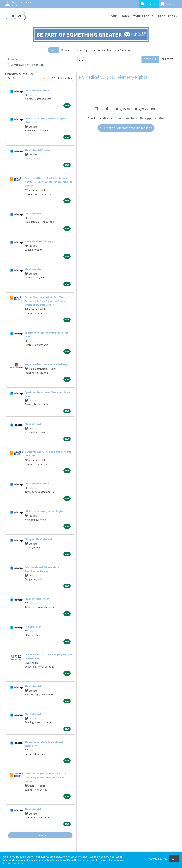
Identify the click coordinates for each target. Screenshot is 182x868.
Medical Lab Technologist (40, 241)
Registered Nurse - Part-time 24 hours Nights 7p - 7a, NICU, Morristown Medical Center (48, 182)
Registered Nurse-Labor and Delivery (46, 364)
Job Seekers (149, 4)
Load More (40, 835)
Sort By (12, 78)
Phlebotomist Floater (37, 150)
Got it (174, 859)
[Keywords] (40, 59)
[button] (167, 59)
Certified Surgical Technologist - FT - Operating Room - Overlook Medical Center (46, 777)
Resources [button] (167, 16)
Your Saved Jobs (124, 50)
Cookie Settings (158, 859)
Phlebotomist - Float (37, 90)
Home (113, 16)
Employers (169, 4)
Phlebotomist (33, 213)
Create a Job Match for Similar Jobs (126, 128)
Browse (65, 50)
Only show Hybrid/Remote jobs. (28, 65)
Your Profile (144, 16)
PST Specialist (33, 627)
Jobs (125, 16)
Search (53, 50)
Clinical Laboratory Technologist (44, 511)
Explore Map (81, 50)
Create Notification (61, 78)
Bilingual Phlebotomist (38, 539)
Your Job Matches (101, 50)
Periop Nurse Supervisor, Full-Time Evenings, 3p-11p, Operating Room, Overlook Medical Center (45, 301)
